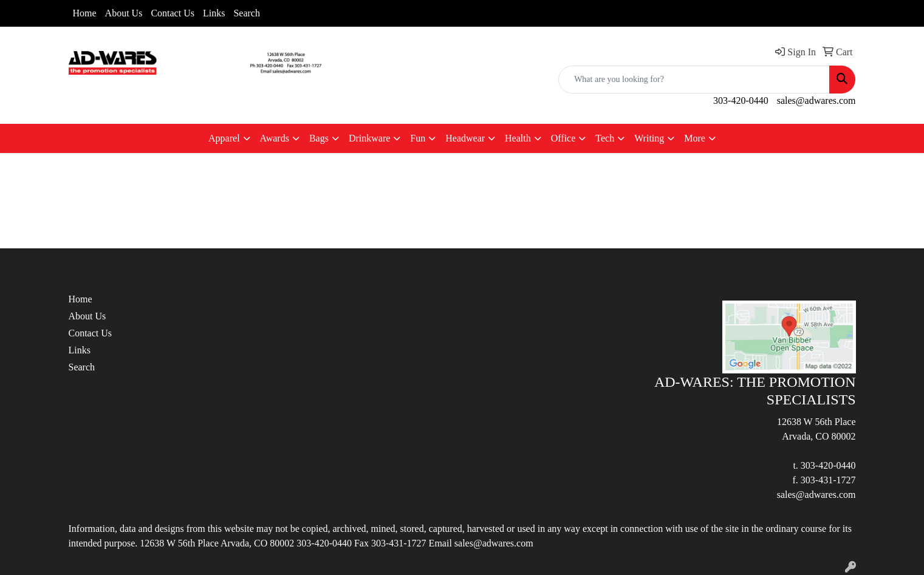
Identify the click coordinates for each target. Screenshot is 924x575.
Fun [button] (418, 138)
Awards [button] (275, 138)
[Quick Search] (694, 80)
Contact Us (173, 13)
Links (214, 13)
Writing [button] (649, 138)
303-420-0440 (741, 100)
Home (85, 13)
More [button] (695, 138)
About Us (124, 13)
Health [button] (518, 138)
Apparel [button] (224, 138)
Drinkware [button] (369, 138)
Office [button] (563, 138)
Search (247, 13)
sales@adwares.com (816, 100)
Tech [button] (605, 138)
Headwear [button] (465, 138)
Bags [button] (319, 138)
